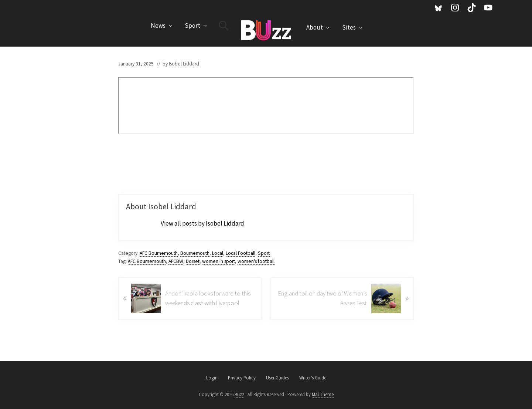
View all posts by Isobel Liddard (202, 223)
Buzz (239, 394)
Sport (264, 253)
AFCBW (176, 261)
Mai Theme (323, 394)
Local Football (241, 253)
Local (218, 253)
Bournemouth (195, 253)
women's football (256, 261)
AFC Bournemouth (159, 253)
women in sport (219, 261)
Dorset (193, 261)
